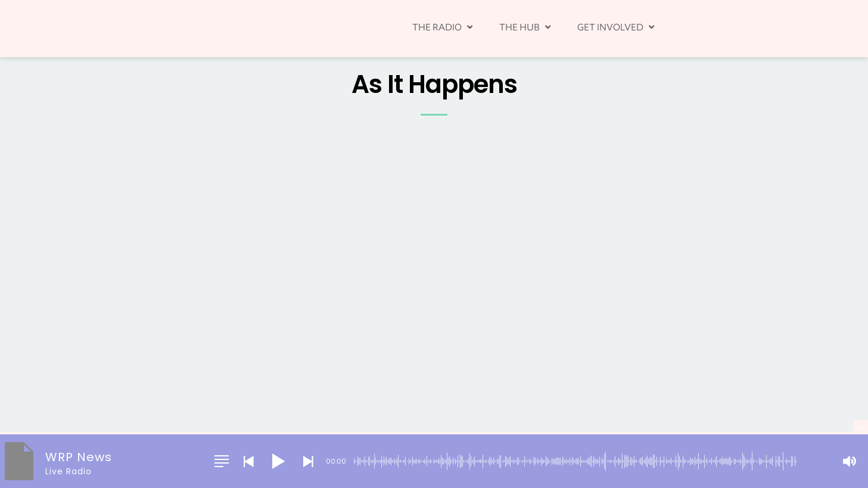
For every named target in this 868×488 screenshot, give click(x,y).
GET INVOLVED (617, 27)
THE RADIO (444, 27)
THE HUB (526, 27)
